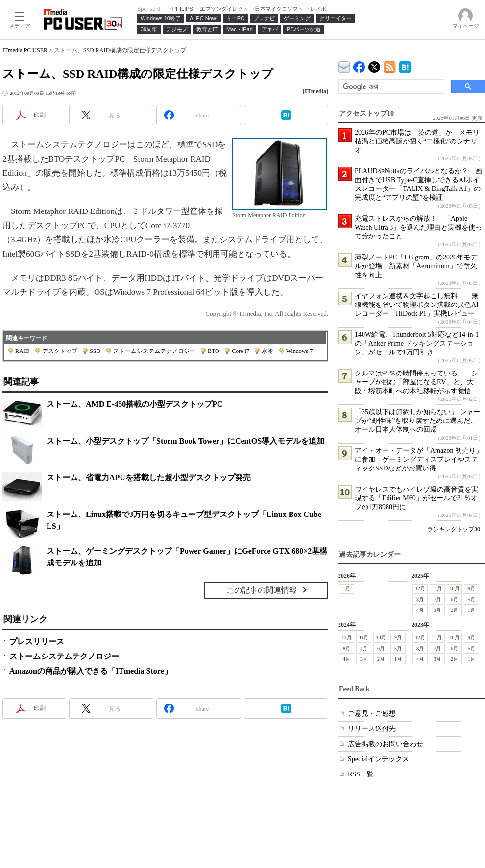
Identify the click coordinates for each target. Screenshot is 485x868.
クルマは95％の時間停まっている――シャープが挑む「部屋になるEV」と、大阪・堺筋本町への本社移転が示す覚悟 (416, 382)
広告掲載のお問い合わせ (386, 744)
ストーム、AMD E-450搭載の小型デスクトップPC (135, 404)
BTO (214, 351)
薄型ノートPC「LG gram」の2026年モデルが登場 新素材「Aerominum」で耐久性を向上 (416, 266)
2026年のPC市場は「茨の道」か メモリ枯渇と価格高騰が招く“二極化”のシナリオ (417, 141)
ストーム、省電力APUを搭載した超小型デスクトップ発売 (149, 478)
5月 (472, 599)
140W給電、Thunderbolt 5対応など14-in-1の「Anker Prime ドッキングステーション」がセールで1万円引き (417, 343)
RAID (22, 351)
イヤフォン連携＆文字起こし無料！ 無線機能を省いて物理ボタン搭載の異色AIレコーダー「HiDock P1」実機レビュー (417, 305)
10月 (455, 589)
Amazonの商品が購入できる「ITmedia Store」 (91, 671)
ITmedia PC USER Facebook (359, 65)
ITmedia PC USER (25, 50)
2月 (454, 610)
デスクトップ (60, 351)
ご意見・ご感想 (372, 714)
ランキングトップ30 (454, 529)
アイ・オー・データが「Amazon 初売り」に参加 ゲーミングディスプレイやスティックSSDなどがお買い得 (419, 459)
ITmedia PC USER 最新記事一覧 (390, 65)
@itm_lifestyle (375, 65)
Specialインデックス (378, 759)
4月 (420, 610)
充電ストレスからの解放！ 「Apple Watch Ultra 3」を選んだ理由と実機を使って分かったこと (418, 227)
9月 (472, 589)
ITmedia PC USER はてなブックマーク (405, 65)
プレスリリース (37, 642)
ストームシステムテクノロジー (154, 351)
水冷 (267, 351)
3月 (437, 610)
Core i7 (241, 351)
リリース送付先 (372, 729)
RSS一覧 (361, 774)
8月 (420, 599)
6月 (454, 599)
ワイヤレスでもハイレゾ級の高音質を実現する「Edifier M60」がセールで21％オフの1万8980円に (416, 498)
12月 (420, 589)
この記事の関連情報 (262, 590)
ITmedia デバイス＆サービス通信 (344, 65)
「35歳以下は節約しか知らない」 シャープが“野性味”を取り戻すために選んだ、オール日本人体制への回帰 (417, 421)
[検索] (390, 87)
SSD (95, 351)
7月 (437, 599)
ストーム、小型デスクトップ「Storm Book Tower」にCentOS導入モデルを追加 (185, 441)
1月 (347, 589)
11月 (437, 589)
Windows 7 (300, 351)
